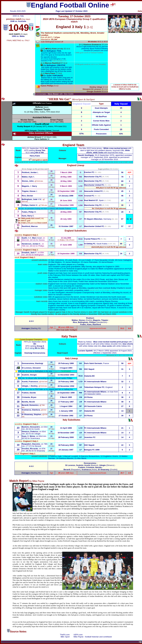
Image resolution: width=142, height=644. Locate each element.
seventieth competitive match (77, 290)
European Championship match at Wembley (92, 293)
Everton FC (89, 172)
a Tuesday (80, 264)
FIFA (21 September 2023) (33, 148)
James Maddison (73, 262)
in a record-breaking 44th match (81, 301)
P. (29, 253)
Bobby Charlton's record (121, 288)
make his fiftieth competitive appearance (107, 269)
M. (30, 205)
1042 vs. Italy (18, 16)
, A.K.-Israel (32, 238)
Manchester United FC (94, 185)
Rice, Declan (27, 196)
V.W (31, 199)
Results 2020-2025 (18, 11)
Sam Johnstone (57, 260)
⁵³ (31, 160)
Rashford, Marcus (30, 226)
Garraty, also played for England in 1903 (100, 267)
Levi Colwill (86, 260)
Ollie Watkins (56, 262)
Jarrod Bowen (107, 262)
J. (29, 186)
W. (29, 212)
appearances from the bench (67, 297)
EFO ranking (35, 150)
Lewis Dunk (72, 260)
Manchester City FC (93, 177)
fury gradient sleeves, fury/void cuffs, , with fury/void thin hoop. (105, 150)
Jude (52, 51)
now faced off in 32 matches (80, 308)
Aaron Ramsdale (90, 262)
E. (28, 216)
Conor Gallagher (124, 260)
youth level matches (93, 273)
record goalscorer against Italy (100, 303)
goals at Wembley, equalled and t (85, 288)
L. (30, 172)
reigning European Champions (93, 305)
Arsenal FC (89, 196)
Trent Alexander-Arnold (104, 260)
